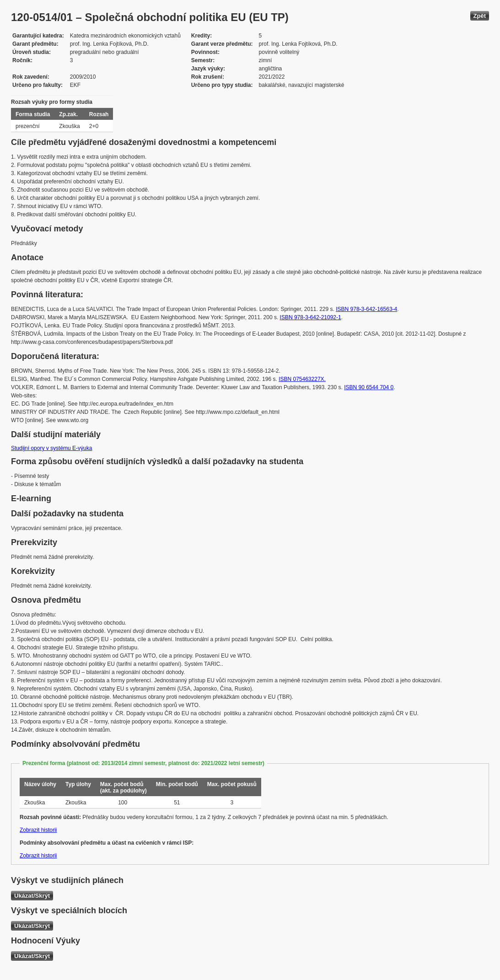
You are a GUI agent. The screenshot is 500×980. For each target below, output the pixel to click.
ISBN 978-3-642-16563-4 (366, 309)
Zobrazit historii (38, 830)
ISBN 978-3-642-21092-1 (311, 317)
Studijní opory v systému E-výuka (51, 448)
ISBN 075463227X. (302, 379)
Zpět (480, 16)
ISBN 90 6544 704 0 (369, 387)
